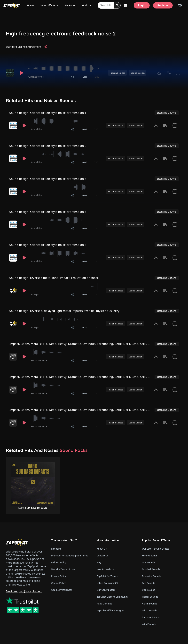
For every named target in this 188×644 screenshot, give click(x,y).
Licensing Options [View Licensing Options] (167, 113)
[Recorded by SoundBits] (14, 125)
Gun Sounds (149, 562)
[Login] (142, 5)
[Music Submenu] (91, 5)
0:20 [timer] (85, 327)
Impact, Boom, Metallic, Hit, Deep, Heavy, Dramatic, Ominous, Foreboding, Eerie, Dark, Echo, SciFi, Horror (83, 344)
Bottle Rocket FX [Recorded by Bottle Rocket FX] (40, 360)
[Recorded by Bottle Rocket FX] (14, 357)
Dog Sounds (149, 590)
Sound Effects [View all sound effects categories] (48, 5)
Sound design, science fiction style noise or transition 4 (48, 212)
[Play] (22, 73)
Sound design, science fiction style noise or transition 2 (48, 146)
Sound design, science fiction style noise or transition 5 (48, 245)
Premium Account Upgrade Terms (70, 556)
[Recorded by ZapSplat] (14, 291)
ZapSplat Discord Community (112, 597)
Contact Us (103, 556)
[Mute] (72, 77)
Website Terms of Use (63, 569)
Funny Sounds (150, 556)
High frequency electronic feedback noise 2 (61, 34)
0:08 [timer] (85, 195)
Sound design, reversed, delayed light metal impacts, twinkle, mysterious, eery (64, 311)
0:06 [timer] (85, 162)
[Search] (117, 6)
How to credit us (106, 569)
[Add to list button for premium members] (169, 73)
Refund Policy (59, 562)
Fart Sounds (149, 583)
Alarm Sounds (150, 604)
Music (85, 5)
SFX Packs (70, 5)
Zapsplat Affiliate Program (111, 610)
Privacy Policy (59, 576)
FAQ (99, 562)
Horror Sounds (150, 597)
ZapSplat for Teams (107, 576)
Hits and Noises (117, 73)
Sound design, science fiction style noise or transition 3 (48, 179)
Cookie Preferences (62, 590)
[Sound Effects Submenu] (58, 5)
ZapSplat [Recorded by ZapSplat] (35, 294)
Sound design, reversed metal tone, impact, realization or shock (54, 278)
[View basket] (180, 5)
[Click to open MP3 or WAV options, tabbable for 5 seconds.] (159, 73)
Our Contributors (106, 590)
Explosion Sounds (152, 576)
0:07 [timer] (85, 129)
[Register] (163, 5)
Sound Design (138, 73)
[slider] (64, 68)
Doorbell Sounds (151, 569)
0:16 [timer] (85, 77)
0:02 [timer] (85, 294)
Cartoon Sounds (151, 617)
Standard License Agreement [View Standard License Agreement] (24, 47)
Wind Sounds (149, 624)
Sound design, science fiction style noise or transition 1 (48, 113)
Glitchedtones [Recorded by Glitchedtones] (36, 77)
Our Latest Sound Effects (155, 549)
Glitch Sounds (149, 610)
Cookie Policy (58, 583)
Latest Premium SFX (107, 583)
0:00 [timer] (97, 77)
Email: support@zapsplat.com (24, 591)
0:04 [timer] (85, 228)
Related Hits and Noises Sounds (41, 100)
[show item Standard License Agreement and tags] (178, 73)
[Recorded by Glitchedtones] (10, 73)
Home (30, 5)
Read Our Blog (105, 604)
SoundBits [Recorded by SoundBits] (36, 129)
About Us (102, 549)
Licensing (56, 549)
